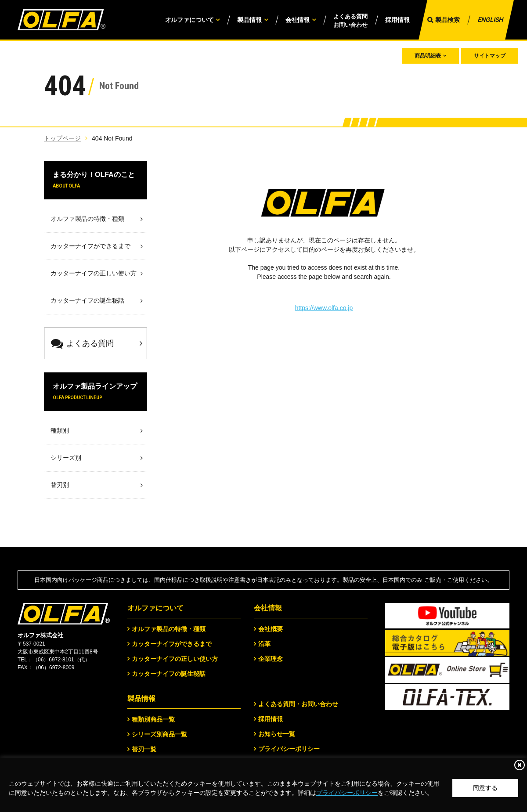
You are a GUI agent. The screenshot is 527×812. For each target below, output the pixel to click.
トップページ (62, 138)
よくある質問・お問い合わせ (298, 704)
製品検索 (448, 20)
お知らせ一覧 (277, 734)
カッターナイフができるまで (172, 644)
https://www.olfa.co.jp (324, 308)
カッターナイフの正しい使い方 (175, 659)
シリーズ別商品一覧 (159, 734)
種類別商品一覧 (153, 719)
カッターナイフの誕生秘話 (169, 674)
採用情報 (397, 20)
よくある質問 (82, 343)
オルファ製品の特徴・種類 (169, 629)
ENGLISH (490, 20)
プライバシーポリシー (347, 793)
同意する (485, 788)
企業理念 (271, 659)
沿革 (264, 644)
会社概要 (271, 629)
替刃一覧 (144, 749)
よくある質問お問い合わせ (350, 21)
